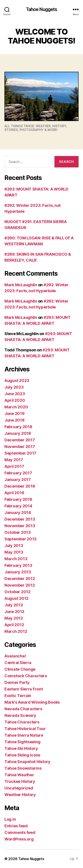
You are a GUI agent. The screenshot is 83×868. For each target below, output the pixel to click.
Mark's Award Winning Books (32, 702)
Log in (10, 819)
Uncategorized (19, 788)
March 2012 (16, 631)
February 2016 (18, 499)
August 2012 (16, 598)
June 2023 (15, 394)
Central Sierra (18, 663)
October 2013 (18, 532)
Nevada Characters (23, 709)
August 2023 (17, 381)
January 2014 (18, 513)
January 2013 (18, 572)
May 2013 (14, 552)
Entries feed (16, 826)
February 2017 (18, 473)
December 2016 (20, 486)
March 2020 (16, 407)
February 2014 (18, 506)
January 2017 (18, 480)
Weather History (20, 795)
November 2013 (20, 526)
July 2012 (14, 605)
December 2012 (20, 579)
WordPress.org (19, 839)
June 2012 (14, 612)
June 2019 (14, 414)
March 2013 (16, 559)
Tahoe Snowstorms (23, 768)
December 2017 (20, 440)
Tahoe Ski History (21, 748)
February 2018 (18, 427)
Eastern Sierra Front (24, 689)
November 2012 (20, 585)
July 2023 (14, 387)
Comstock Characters (26, 676)
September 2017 (20, 453)
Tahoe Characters (22, 722)
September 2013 (20, 539)
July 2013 (14, 546)
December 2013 (20, 519)
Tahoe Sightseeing (22, 742)
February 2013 (18, 565)
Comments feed (20, 832)
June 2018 (14, 420)
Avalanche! (15, 656)
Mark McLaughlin (21, 285)
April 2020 (15, 400)
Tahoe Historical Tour (25, 729)
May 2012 (14, 618)
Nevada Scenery (20, 715)
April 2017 (14, 466)
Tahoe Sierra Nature (24, 735)
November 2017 (20, 447)
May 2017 (14, 460)
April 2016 (14, 493)
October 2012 (17, 592)
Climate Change (20, 669)
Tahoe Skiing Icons (22, 755)
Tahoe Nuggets (42, 9)
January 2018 (18, 433)
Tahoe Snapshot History (27, 762)
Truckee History (20, 781)
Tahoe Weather (19, 775)
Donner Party (17, 682)
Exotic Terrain (18, 696)
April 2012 (14, 625)
